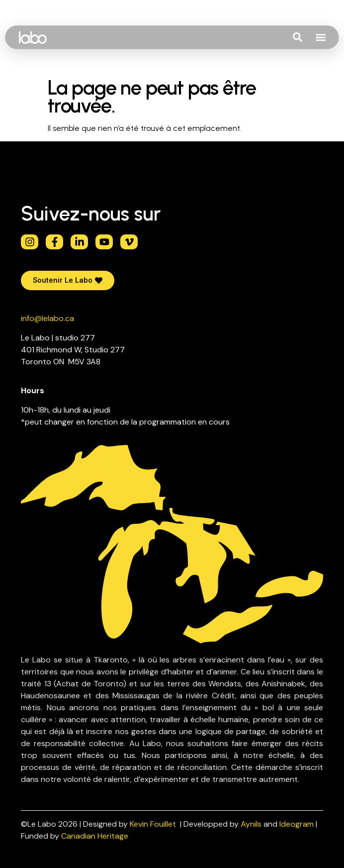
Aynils (251, 824)
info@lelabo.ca (47, 318)
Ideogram (297, 824)
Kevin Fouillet (153, 824)
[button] (320, 38)
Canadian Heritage (95, 836)
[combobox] (311, 37)
